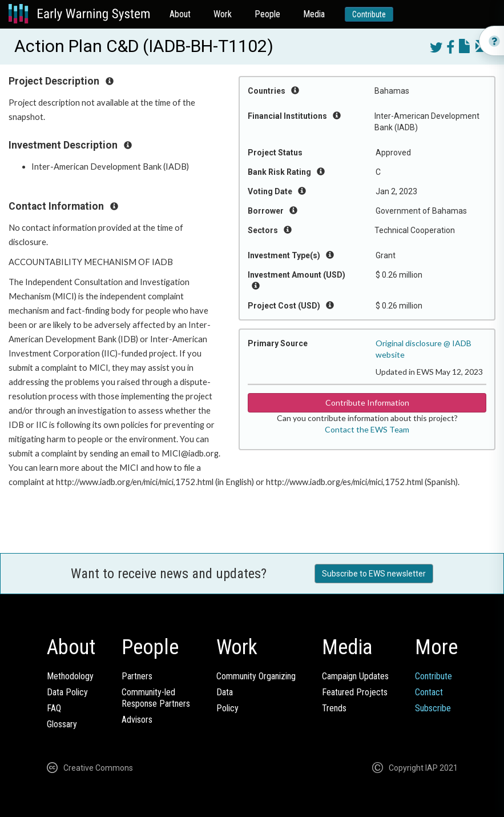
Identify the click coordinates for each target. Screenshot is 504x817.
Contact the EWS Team (367, 429)
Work (223, 14)
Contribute (369, 14)
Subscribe (433, 708)
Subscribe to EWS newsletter (374, 574)
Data (225, 692)
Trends (334, 708)
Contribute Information (367, 403)
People (267, 14)
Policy (227, 708)
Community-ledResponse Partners (156, 698)
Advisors (137, 720)
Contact (429, 692)
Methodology (70, 676)
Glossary (62, 724)
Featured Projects (355, 692)
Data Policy (67, 692)
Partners (137, 676)
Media (314, 14)
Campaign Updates (355, 676)
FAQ (54, 708)
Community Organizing (256, 676)
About (180, 14)
